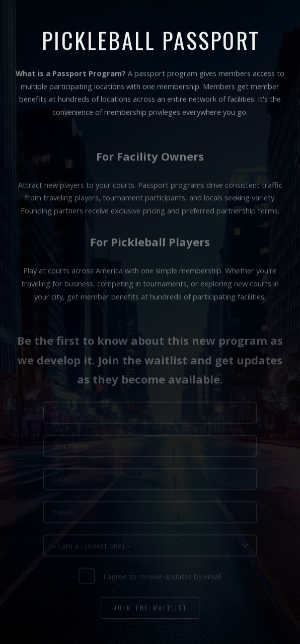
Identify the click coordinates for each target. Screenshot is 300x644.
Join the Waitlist (151, 609)
